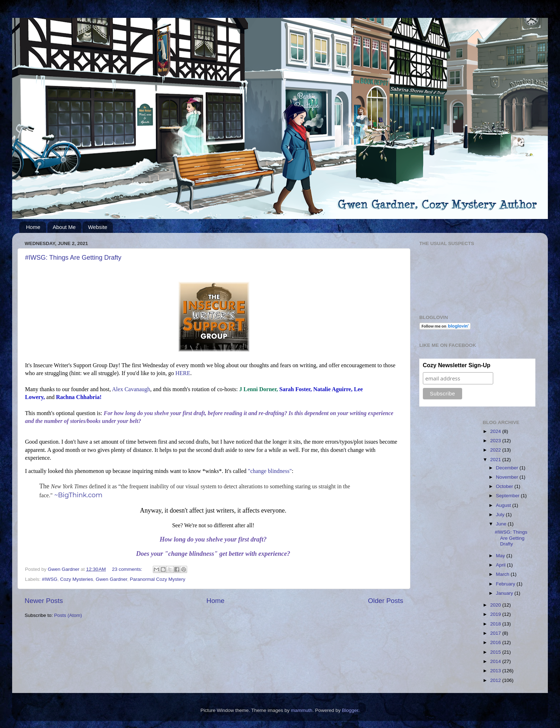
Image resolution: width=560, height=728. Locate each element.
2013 (496, 671)
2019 (496, 614)
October (505, 486)
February (506, 584)
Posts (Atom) (68, 615)
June (502, 524)
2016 (496, 642)
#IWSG (50, 579)
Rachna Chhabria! (79, 397)
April (502, 565)
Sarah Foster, (296, 389)
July (501, 515)
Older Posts (386, 601)
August (504, 505)
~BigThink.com (78, 495)
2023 (496, 441)
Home (33, 227)
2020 (496, 605)
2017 (496, 633)
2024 (496, 431)
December (508, 468)
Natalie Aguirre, (333, 389)
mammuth (302, 710)
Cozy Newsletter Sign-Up (457, 365)
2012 (496, 680)
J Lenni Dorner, (259, 389)
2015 (496, 652)
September (509, 496)
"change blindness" (270, 471)
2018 (496, 624)
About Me (64, 227)
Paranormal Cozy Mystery (157, 579)
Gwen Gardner (111, 579)
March (503, 574)
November (508, 477)
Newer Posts (44, 601)
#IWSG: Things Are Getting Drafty (73, 258)
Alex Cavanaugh (131, 389)
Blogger (350, 710)
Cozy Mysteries (76, 579)
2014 (496, 661)
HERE (183, 373)
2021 (496, 460)
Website (97, 227)
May (501, 556)
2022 (496, 450)
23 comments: (128, 569)
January (505, 593)
